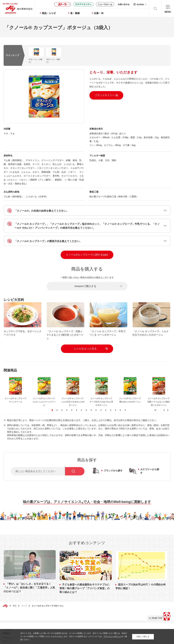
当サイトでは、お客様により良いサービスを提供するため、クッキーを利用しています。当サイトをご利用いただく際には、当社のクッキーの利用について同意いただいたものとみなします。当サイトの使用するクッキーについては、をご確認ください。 (74, 636)
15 (120, 408)
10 (96, 408)
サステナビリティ (83, 4)
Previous (164, 408)
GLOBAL (142, 4)
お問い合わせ (124, 4)
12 (106, 408)
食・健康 (78, 13)
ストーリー (62, 4)
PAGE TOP (159, 612)
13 (111, 408)
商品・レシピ (52, 13)
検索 (155, 8)
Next (168, 408)
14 (116, 408)
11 (101, 408)
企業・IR (101, 13)
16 (125, 408)
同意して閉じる (143, 636)
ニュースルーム (105, 4)
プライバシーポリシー (113, 636)
